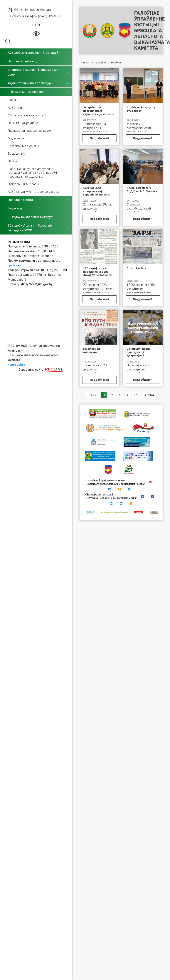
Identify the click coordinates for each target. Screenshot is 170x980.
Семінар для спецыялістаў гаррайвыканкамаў (97, 191)
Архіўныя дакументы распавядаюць (33, 192)
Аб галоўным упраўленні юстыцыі (33, 53)
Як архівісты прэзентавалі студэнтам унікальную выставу (99, 112)
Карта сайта (16, 365)
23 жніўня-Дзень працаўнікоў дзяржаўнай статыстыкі (139, 354)
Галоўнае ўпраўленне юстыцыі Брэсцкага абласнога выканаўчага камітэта (152, 30)
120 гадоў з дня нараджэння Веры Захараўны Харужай (97, 272)
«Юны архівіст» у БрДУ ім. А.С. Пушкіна (142, 189)
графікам (15, 265)
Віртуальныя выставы (23, 184)
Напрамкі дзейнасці (23, 61)
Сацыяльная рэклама (23, 123)
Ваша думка (16, 154)
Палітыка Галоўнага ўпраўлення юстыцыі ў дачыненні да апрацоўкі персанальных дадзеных (32, 173)
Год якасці (15, 208)
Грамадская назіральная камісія (30, 131)
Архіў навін (15, 108)
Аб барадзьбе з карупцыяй (27, 115)
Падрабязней (99, 138)
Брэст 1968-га (137, 268)
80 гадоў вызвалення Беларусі (30, 217)
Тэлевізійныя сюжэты (23, 146)
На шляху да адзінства (92, 350)
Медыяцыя (16, 138)
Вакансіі (13, 161)
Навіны (13, 100)
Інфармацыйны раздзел (26, 92)
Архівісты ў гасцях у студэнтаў (141, 109)
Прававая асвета (20, 200)
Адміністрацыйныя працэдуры (31, 83)
